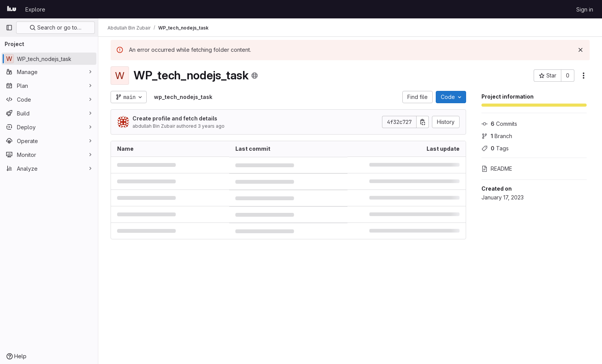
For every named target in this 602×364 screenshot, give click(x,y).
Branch (497, 136)
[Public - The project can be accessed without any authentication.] (255, 76)
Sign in (585, 9)
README (497, 169)
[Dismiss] (580, 50)
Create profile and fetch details (175, 118)
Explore (35, 9)
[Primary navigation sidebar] (9, 28)
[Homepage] (12, 9)
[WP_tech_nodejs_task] (49, 59)
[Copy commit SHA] (423, 122)
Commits (499, 124)
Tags (495, 148)
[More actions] (584, 76)
